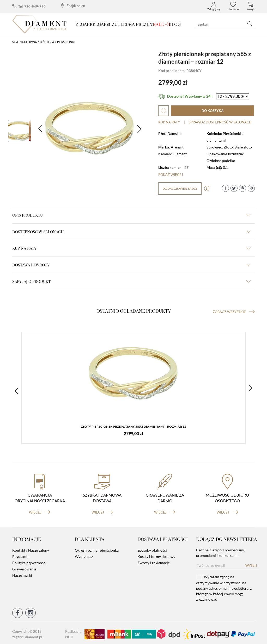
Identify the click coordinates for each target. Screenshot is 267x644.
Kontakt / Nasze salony (31, 548)
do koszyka (213, 111)
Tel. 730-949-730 (29, 6)
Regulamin (21, 555)
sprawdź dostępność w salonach (220, 122)
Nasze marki (22, 573)
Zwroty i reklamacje (154, 561)
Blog (175, 24)
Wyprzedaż (84, 555)
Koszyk (251, 6)
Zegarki (85, 24)
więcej (40, 510)
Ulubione (233, 6)
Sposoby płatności (152, 548)
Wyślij (251, 564)
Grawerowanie (24, 567)
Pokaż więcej (171, 175)
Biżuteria (119, 24)
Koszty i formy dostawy (156, 555)
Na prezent (142, 24)
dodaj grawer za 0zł (180, 189)
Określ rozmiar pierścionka (97, 548)
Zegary (101, 24)
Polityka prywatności (29, 561)
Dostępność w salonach (131, 232)
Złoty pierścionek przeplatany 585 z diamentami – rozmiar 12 (133, 427)
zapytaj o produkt (131, 281)
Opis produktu (131, 215)
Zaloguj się (214, 6)
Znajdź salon (73, 6)
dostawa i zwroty (131, 265)
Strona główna (25, 42)
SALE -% (162, 24)
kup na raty (131, 248)
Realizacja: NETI (74, 632)
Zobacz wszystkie (234, 312)
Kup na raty (169, 122)
